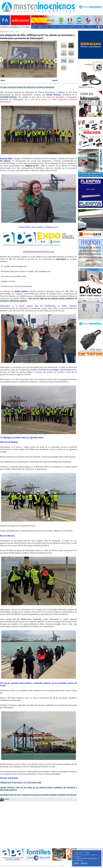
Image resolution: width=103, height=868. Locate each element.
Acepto (76, 863)
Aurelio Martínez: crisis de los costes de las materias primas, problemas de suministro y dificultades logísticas (39, 789)
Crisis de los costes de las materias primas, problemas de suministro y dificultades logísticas (39, 300)
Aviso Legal (61, 866)
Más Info (84, 863)
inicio (34, 27)
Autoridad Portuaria (8, 97)
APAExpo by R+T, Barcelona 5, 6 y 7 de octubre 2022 (21, 783)
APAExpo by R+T (32, 166)
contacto (90, 27)
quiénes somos (43, 27)
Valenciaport (62, 259)
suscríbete (81, 27)
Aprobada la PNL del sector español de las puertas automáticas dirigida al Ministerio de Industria (38, 795)
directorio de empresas (67, 27)
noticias (54, 27)
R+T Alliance (5, 161)
